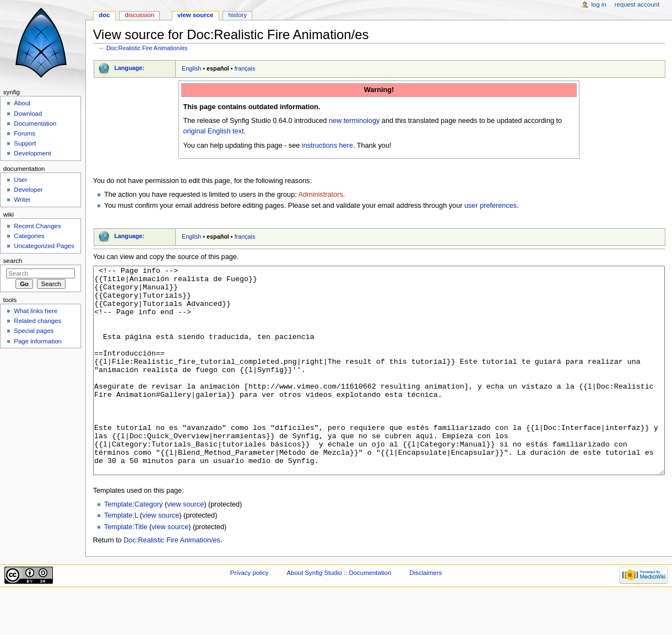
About (22, 103)
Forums (25, 133)
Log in (599, 4)
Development (32, 153)
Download (28, 114)
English (191, 68)
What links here (36, 311)
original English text (213, 131)
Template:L (121, 557)
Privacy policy (250, 614)
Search (13, 261)
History (237, 15)
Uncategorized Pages (44, 246)
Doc (104, 15)
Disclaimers (426, 614)
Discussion (140, 15)
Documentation (35, 123)
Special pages (34, 331)
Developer (28, 190)
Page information (38, 341)
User (20, 180)
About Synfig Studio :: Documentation (339, 614)
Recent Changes (37, 226)
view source (185, 546)
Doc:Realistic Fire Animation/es (147, 48)
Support (25, 143)
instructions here (327, 146)
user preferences (491, 206)
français (245, 68)
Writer (22, 200)
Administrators (321, 195)
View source (196, 15)
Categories (29, 236)
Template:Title (126, 568)
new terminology (354, 121)
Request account (637, 4)
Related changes (37, 321)
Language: (129, 68)
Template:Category (134, 546)
